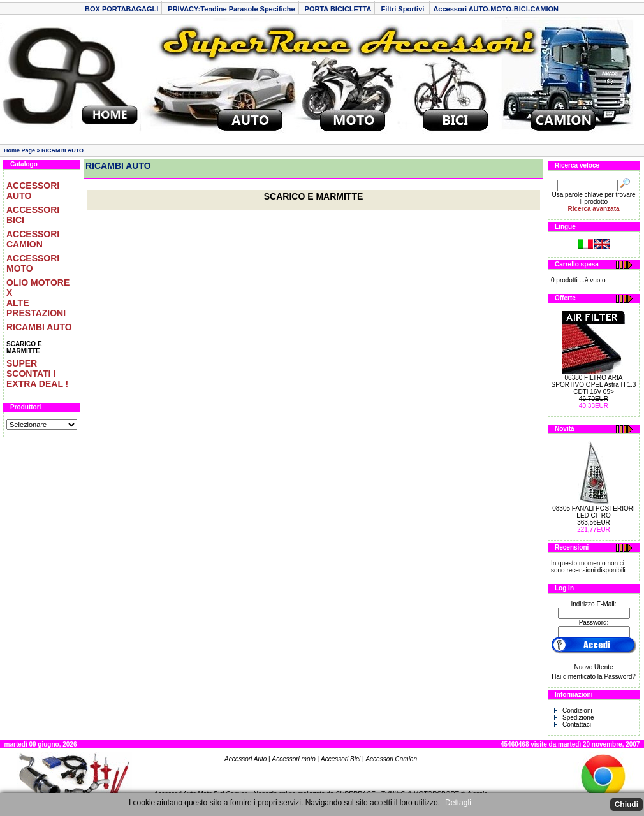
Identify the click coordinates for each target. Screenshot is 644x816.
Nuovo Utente (593, 667)
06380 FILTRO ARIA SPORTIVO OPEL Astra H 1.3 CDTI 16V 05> (594, 385)
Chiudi (626, 805)
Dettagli (458, 803)
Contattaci (573, 725)
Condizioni (573, 710)
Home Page (19, 150)
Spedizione (574, 718)
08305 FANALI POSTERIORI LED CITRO (594, 512)
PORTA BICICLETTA (338, 9)
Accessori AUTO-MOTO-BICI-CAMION (496, 9)
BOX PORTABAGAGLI (121, 9)
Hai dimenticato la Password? (594, 677)
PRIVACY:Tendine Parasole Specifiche (231, 9)
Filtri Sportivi (403, 9)
